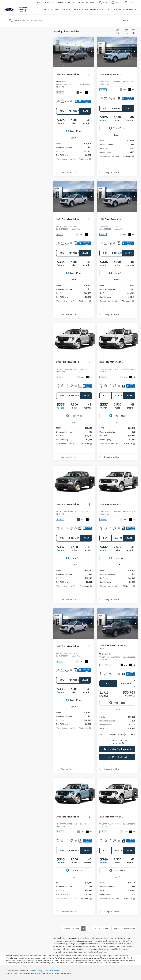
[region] (117, 729)
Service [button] (76, 10)
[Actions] (89, 75)
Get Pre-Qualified (117, 757)
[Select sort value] (118, 31)
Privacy (40, 971)
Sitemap (32, 971)
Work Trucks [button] (130, 10)
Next (107, 929)
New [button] (50, 10)
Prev (77, 929)
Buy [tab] (62, 111)
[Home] (45, 10)
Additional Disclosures (52, 971)
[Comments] (76, 101)
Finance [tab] (74, 111)
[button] (91, 52)
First (67, 929)
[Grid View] (126, 32)
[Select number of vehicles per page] (130, 929)
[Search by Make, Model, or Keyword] (67, 20)
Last (116, 929)
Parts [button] (85, 10)
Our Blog (116, 10)
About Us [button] (105, 10)
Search (125, 20)
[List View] (134, 32)
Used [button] (57, 10)
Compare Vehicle (69, 172)
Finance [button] (94, 10)
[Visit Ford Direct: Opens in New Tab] (72, 973)
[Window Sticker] (85, 101)
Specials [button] (66, 10)
